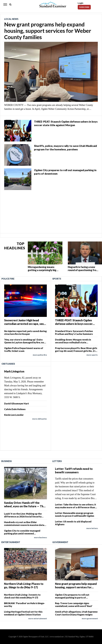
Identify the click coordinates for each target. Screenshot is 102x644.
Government (60, 542)
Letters (57, 461)
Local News (11, 19)
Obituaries (8, 364)
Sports (57, 279)
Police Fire (8, 279)
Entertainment (11, 542)
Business (7, 461)
